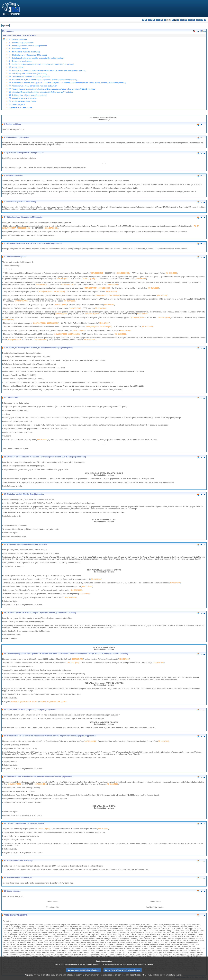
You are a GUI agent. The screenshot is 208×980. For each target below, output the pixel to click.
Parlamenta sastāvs (20, 49)
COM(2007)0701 (15, 340)
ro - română (194, 20)
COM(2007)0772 (138, 318)
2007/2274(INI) (79, 330)
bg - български (143, 20)
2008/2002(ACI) (21, 301)
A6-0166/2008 (89, 340)
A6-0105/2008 (162, 295)
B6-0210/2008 (175, 583)
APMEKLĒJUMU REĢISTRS (20, 108)
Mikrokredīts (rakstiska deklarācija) (26, 52)
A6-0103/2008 (111, 292)
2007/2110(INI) (59, 292)
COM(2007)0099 (61, 334)
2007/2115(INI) (114, 295)
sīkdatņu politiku (159, 978)
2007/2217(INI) (75, 308)
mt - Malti (183, 20)
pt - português (191, 20)
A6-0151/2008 (147, 327)
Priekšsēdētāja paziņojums (23, 43)
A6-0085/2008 (141, 279)
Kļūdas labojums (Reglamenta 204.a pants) (29, 55)
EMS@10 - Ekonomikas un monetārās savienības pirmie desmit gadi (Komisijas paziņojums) (49, 70)
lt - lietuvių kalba (178, 20)
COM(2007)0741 (41, 284)
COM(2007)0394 (91, 288)
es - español (146, 20)
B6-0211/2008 (87, 587)
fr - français (165, 20)
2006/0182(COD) (123, 273)
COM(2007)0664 (62, 279)
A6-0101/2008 (153, 288)
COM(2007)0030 (46, 292)
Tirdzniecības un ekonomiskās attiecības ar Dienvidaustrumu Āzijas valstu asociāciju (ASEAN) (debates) (54, 89)
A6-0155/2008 (120, 334)
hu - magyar (181, 20)
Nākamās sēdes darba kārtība (24, 101)
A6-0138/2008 (100, 308)
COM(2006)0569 (97, 273)
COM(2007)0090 (61, 314)
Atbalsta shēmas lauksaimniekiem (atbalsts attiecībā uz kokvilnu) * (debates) (43, 92)
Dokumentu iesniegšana (22, 61)
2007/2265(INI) (106, 327)
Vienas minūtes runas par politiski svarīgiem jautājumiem (35, 86)
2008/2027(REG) (61, 305)
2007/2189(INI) (74, 334)
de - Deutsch (154, 20)
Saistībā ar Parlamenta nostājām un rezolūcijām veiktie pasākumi (38, 58)
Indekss (7, 26)
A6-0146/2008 (8, 319)
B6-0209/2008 (96, 579)
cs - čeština (149, 20)
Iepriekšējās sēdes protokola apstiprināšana (30, 46)
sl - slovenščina (199, 20)
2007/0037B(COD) (92, 314)
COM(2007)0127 (101, 295)
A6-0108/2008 (109, 305)
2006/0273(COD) (51, 228)
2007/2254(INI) (104, 288)
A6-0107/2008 (69, 301)
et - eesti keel (157, 20)
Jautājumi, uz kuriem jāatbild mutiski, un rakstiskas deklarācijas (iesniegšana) (43, 64)
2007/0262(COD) (68, 284)
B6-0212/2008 (77, 590)
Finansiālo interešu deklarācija (24, 98)
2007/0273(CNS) (164, 318)
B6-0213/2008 (84, 594)
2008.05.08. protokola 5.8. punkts (54, 702)
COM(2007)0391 (39, 323)
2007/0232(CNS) (88, 279)
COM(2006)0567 (92, 327)
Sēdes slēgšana (19, 104)
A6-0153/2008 (125, 330)
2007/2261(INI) (53, 323)
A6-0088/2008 (113, 284)
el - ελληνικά (159, 20)
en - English (162, 20)
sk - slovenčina (197, 20)
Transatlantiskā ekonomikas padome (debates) (31, 77)
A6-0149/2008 (104, 323)
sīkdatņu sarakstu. (176, 978)
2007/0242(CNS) (41, 340)
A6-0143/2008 (142, 314)
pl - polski (189, 20)
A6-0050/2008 (171, 273)
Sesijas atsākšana (19, 39)
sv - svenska (205, 20)
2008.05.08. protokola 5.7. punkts (24, 702)
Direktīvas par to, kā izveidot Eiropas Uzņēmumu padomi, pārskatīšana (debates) (45, 80)
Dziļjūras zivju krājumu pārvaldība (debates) (30, 95)
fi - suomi (202, 20)
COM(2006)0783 (24, 228)
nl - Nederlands (186, 20)
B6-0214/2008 (71, 598)
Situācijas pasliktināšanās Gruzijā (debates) (30, 73)
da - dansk (151, 20)
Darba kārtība (18, 67)
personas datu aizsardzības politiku (132, 978)
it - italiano (173, 20)
